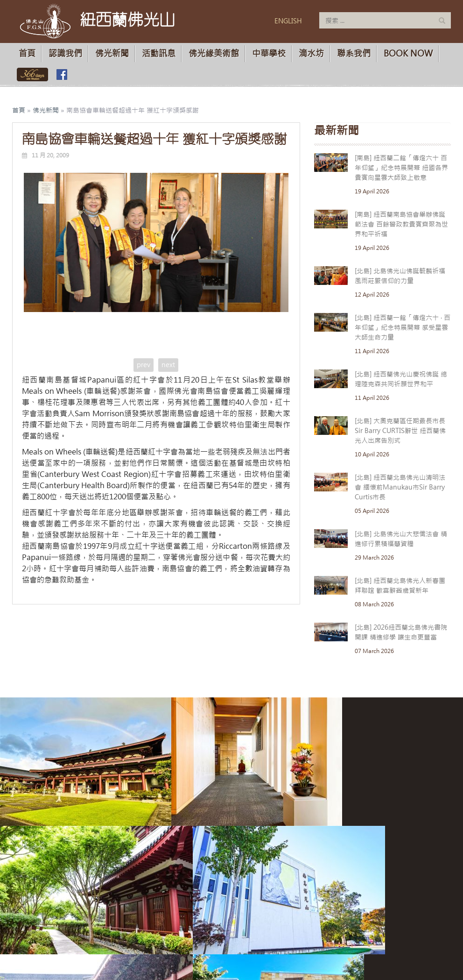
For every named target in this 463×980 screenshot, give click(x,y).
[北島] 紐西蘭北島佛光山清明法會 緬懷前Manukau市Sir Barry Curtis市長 (400, 487)
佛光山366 (31, 75)
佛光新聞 (112, 53)
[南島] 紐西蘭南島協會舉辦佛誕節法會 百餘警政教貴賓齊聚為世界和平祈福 (401, 224)
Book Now (408, 53)
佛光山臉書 (62, 75)
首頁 (27, 53)
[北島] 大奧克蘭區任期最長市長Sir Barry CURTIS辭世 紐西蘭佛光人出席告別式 (400, 431)
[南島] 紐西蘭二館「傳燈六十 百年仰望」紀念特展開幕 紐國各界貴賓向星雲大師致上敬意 (401, 168)
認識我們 (65, 53)
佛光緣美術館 (214, 53)
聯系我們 (354, 53)
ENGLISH (288, 21)
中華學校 (269, 53)
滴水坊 (311, 53)
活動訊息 (159, 53)
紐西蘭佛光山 (127, 20)
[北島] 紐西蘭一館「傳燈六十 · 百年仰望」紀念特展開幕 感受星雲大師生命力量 (403, 327)
